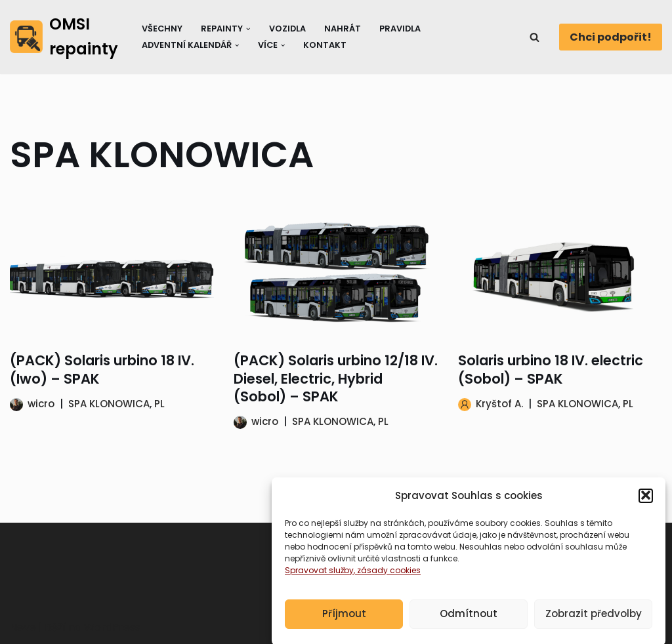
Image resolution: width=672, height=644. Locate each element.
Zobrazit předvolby (594, 622)
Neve (23, 627)
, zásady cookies (387, 578)
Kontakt (325, 45)
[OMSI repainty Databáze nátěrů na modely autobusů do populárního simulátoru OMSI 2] (65, 37)
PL (159, 404)
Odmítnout (469, 622)
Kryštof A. (499, 404)
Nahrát (343, 29)
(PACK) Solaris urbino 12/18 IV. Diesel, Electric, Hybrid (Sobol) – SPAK (336, 378)
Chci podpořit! (611, 37)
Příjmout (344, 622)
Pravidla (400, 29)
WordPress (112, 627)
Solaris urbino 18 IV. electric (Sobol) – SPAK (551, 369)
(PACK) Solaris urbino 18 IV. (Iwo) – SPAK (102, 369)
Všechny (162, 29)
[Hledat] (535, 37)
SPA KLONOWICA (109, 404)
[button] (646, 504)
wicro (41, 404)
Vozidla (287, 29)
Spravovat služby (319, 578)
